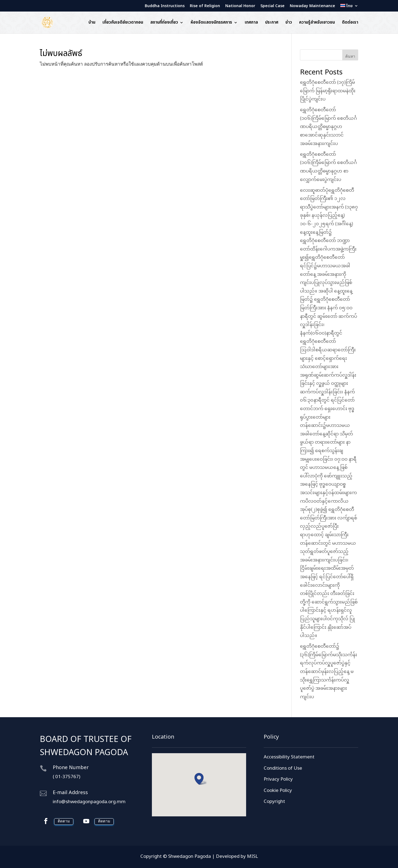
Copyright (274, 802)
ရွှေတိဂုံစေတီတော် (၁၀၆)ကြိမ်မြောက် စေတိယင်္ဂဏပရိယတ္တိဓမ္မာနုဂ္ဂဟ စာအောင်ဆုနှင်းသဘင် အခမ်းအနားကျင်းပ (328, 127)
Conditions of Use (283, 769)
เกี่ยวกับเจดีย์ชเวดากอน (123, 23)
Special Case (272, 6)
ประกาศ (272, 23)
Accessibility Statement (289, 757)
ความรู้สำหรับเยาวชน (317, 23)
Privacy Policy (278, 780)
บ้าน (92, 23)
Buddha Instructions (165, 6)
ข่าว (289, 23)
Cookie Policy (278, 791)
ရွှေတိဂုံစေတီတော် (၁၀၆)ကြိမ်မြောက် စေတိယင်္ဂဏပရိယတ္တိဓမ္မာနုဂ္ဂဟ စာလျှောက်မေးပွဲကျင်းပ (328, 167)
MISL (252, 857)
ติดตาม (64, 822)
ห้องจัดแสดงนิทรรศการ (211, 23)
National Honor (240, 6)
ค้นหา (350, 56)
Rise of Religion (205, 6)
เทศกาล (251, 23)
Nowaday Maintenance (312, 6)
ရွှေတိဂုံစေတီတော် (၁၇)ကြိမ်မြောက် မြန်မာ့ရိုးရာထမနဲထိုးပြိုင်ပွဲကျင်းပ (328, 91)
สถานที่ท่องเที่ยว (164, 23)
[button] (201, 779)
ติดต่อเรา (350, 23)
